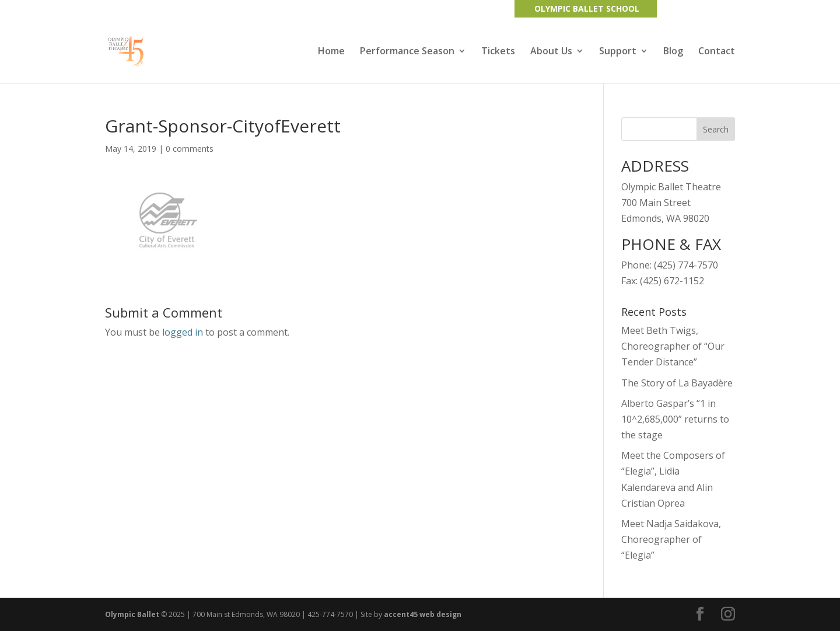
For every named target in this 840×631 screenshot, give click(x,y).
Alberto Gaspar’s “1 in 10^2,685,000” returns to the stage (675, 419)
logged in (183, 332)
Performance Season (407, 52)
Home (331, 52)
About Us (551, 52)
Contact (717, 52)
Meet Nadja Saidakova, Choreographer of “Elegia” (671, 539)
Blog (673, 52)
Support (618, 52)
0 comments (190, 149)
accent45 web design (423, 614)
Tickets (498, 52)
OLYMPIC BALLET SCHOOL (587, 8)
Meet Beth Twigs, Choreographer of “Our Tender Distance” (673, 346)
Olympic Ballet (132, 614)
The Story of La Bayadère (677, 383)
